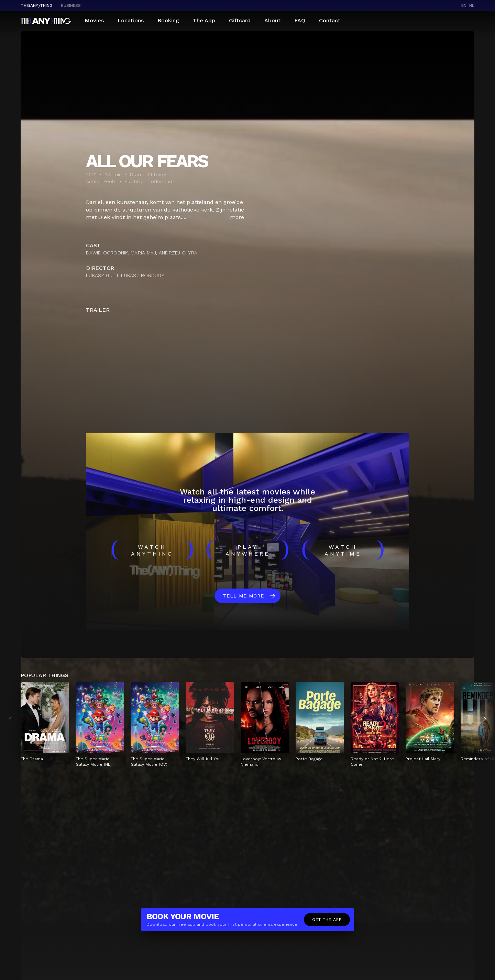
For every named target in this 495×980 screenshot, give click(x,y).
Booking (168, 20)
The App (204, 20)
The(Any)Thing (37, 5)
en (464, 5)
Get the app (327, 920)
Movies (94, 20)
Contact (330, 20)
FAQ (300, 20)
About (272, 20)
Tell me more (243, 596)
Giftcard (240, 20)
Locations (131, 20)
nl (472, 5)
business (71, 5)
